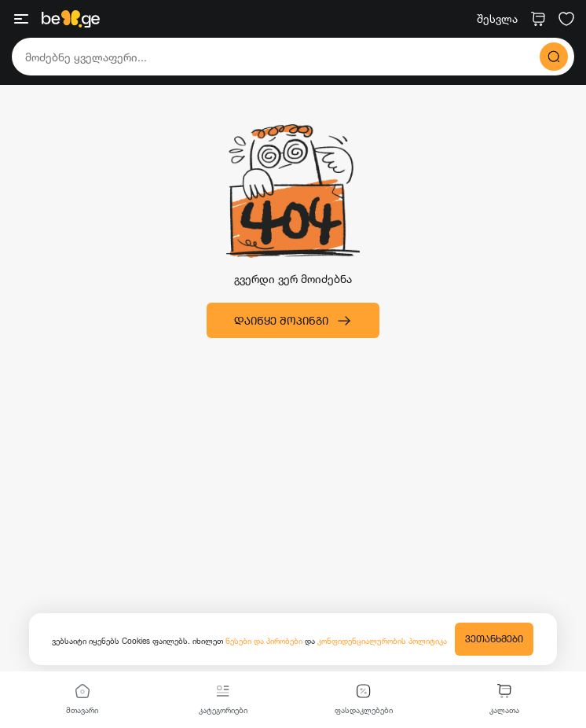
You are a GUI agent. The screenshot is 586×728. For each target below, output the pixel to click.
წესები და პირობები (265, 641)
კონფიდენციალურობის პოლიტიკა (382, 641)
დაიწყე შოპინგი (293, 321)
